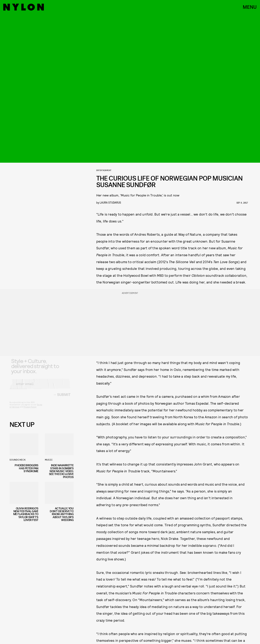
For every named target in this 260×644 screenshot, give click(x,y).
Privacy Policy (30, 410)
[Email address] (40, 387)
